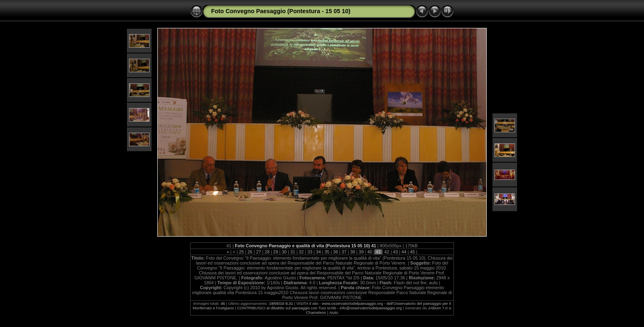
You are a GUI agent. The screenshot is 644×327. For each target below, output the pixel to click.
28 (267, 252)
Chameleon (316, 312)
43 (396, 252)
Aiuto (333, 312)
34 (318, 252)
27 (258, 252)
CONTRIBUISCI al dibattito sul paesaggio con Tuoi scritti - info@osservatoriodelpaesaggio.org (319, 308)
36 (336, 252)
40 (370, 252)
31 (293, 252)
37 (344, 252)
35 (327, 252)
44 (404, 252)
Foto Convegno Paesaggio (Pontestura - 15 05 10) (281, 11)
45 (412, 252)
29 (276, 252)
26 (250, 252)
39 (361, 252)
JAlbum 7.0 (438, 308)
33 (310, 252)
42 (387, 252)
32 (301, 252)
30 (284, 252)
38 (353, 252)
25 (241, 252)
